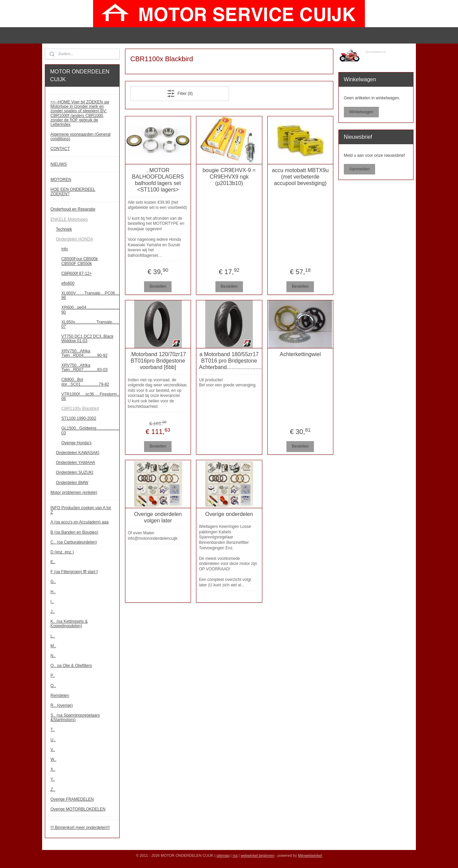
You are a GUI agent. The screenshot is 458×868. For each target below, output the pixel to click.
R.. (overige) (62, 705)
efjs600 (68, 283)
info (65, 249)
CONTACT (60, 149)
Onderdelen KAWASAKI (78, 453)
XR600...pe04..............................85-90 (91, 310)
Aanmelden (360, 169)
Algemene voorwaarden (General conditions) (81, 137)
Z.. (53, 789)
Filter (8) (180, 94)
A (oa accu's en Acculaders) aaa (80, 522)
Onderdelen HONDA (75, 239)
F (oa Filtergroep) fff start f (74, 572)
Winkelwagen (361, 112)
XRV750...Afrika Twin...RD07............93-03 (85, 368)
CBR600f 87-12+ (77, 273)
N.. (53, 656)
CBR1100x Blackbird (80, 408)
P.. (53, 675)
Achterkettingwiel (300, 354)
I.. (52, 602)
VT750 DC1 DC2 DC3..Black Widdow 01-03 (87, 339)
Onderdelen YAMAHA (76, 463)
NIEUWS (59, 164)
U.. (53, 740)
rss (235, 855)
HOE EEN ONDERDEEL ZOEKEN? (73, 192)
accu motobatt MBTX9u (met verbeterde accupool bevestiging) (300, 177)
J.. (53, 612)
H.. (53, 592)
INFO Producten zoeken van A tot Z (81, 510)
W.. (54, 759)
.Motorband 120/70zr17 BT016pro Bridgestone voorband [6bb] (158, 361)
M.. (54, 646)
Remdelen (60, 696)
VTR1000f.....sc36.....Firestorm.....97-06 (91, 396)
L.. (53, 636)
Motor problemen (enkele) (74, 493)
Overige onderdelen (229, 514)
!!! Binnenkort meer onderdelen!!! (80, 828)
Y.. (53, 779)
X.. (53, 769)
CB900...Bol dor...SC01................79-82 (85, 382)
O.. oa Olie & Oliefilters (71, 666)
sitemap (223, 855)
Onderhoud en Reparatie (73, 209)
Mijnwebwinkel (310, 855)
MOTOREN (61, 180)
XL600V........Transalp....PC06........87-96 (91, 295)
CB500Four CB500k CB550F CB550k (80, 261)
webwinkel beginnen (257, 855)
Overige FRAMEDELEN (72, 799)
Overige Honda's (77, 443)
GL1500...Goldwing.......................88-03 (91, 430)
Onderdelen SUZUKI (75, 472)
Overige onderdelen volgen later (158, 517)
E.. (53, 562)
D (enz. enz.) (62, 552)
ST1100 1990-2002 (79, 418)
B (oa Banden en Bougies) (75, 532)
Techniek (64, 229)
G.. (53, 582)
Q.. (53, 686)
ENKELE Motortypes (69, 219)
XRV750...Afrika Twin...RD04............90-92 (85, 353)
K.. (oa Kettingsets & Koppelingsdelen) (69, 624)
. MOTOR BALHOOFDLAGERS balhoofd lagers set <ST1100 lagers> (158, 180)
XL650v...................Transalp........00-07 (91, 324)
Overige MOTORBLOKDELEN (78, 809)
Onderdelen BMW (72, 483)
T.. (53, 730)
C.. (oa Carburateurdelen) (74, 542)
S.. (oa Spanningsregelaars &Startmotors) (75, 717)
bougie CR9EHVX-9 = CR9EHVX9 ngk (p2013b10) (229, 177)
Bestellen (158, 286)
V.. (53, 750)
